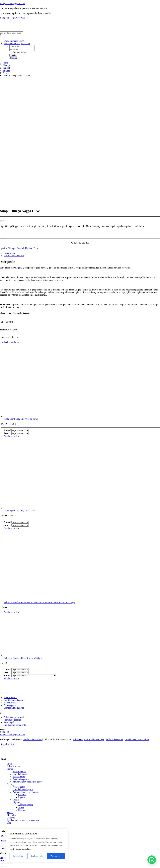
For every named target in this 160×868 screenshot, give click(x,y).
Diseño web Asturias (32, 739)
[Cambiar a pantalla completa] (5, 864)
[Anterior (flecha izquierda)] (2, 866)
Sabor (7, 676)
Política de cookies (115, 739)
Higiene (29, 248)
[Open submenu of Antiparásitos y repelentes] (37, 793)
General (20, 248)
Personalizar (18, 856)
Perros (36, 248)
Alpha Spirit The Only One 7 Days (20, 511)
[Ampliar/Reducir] (2, 864)
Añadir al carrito (11, 436)
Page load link (8, 744)
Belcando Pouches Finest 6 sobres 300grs (23, 658)
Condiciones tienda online (137, 739)
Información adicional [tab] (14, 256)
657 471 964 (19, 18)
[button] (152, 860)
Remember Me (18, 52)
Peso (6, 433)
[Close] (2, 748)
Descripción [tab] (9, 253)
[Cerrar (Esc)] (11, 864)
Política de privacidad (83, 739)
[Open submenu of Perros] (14, 770)
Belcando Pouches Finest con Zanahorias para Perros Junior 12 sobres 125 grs (39, 602)
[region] (37, 846)
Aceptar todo (56, 856)
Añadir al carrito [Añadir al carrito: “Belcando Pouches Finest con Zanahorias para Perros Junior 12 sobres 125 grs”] (11, 612)
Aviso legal (99, 739)
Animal (7, 430)
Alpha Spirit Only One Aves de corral (21, 419)
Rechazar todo (37, 856)
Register (13, 58)
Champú (12, 248)
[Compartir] (8, 864)
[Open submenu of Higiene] (21, 803)
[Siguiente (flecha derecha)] (5, 866)
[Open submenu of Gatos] (13, 785)
